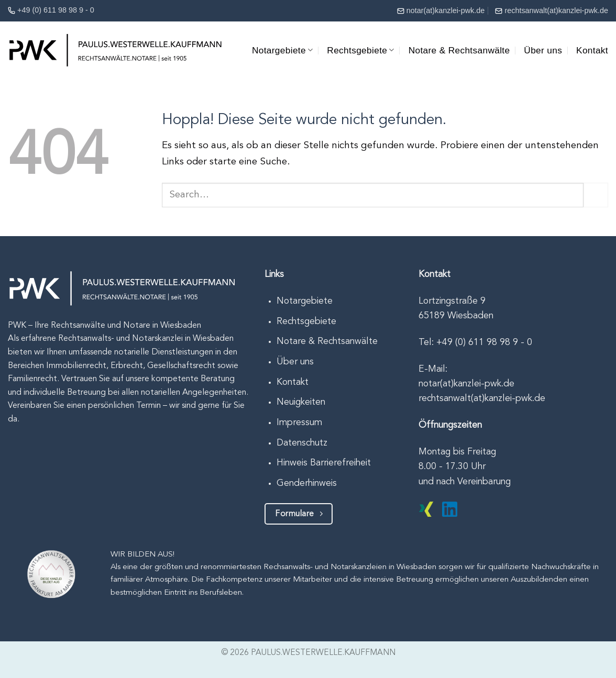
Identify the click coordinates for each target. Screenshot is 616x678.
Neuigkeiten (301, 402)
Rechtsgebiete (360, 50)
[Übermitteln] (596, 195)
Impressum (299, 423)
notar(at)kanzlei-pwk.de (446, 10)
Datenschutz (302, 443)
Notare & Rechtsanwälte (459, 50)
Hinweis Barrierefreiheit (324, 463)
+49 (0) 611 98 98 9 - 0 (56, 10)
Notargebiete (283, 50)
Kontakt (592, 50)
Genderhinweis (307, 484)
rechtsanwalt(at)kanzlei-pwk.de (556, 10)
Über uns (543, 50)
